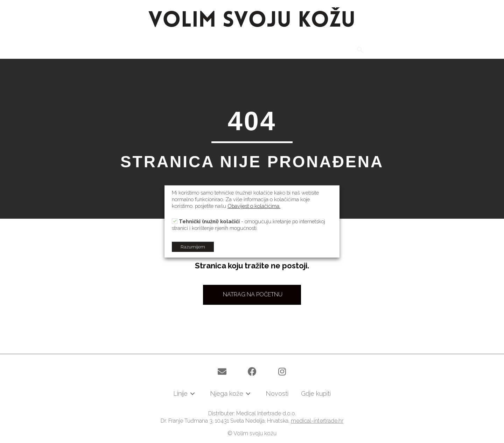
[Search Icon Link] (360, 50)
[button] (252, 295)
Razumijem (193, 247)
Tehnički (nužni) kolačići (209, 221)
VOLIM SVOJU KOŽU (252, 21)
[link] (150, 51)
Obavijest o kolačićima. (254, 206)
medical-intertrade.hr (317, 421)
